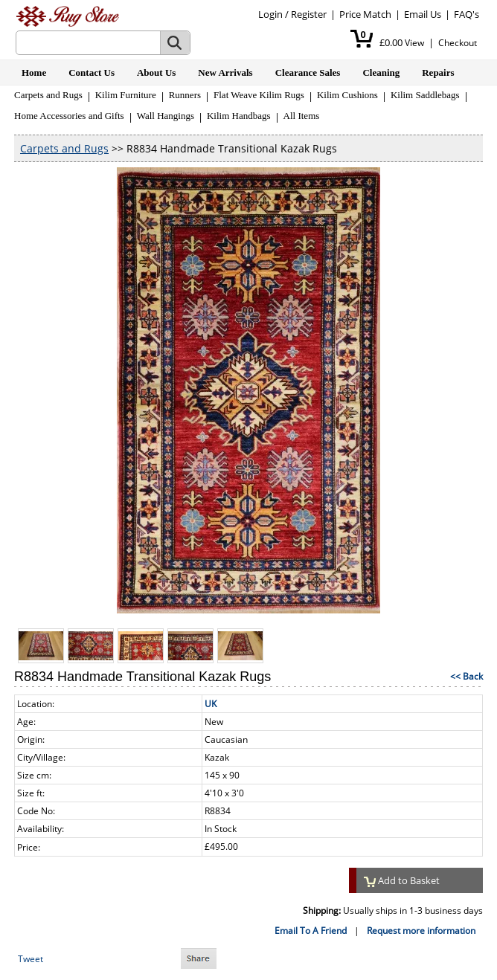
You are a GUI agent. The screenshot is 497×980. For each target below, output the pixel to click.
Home (34, 72)
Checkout (458, 43)
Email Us (423, 14)
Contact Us (92, 72)
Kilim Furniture (126, 95)
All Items (302, 116)
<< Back (466, 676)
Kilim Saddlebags (425, 95)
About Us (156, 72)
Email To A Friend (311, 931)
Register (309, 14)
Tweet (31, 959)
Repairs (438, 72)
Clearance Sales (308, 72)
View (414, 43)
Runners (185, 95)
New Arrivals (225, 72)
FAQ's (466, 14)
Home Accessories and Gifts (69, 116)
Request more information (421, 931)
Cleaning (381, 72)
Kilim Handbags (239, 116)
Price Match (365, 14)
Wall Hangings (166, 116)
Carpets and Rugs (48, 95)
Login (270, 14)
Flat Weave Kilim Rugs (259, 95)
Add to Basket (402, 880)
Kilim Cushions (347, 95)
